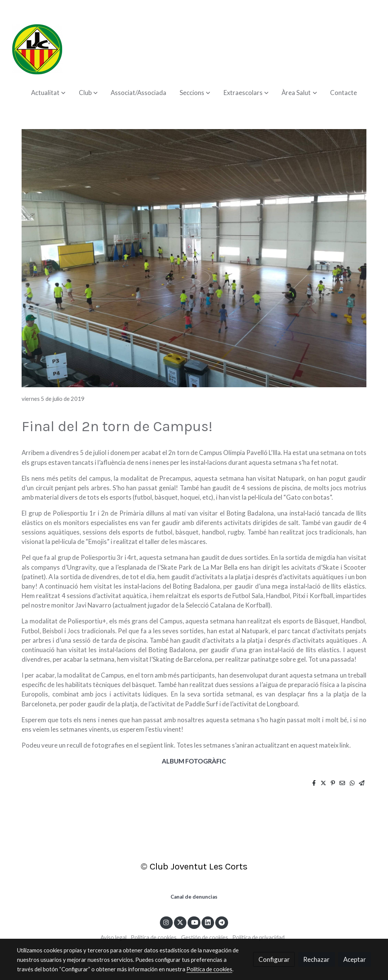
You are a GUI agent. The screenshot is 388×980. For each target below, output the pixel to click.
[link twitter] (180, 922)
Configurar (274, 959)
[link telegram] (222, 922)
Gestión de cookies (205, 937)
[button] (48, 93)
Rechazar (316, 959)
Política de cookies (154, 937)
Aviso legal (113, 937)
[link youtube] (194, 922)
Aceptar (355, 959)
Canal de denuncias (194, 897)
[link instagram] (166, 922)
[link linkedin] (208, 922)
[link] (37, 49)
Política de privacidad (258, 937)
